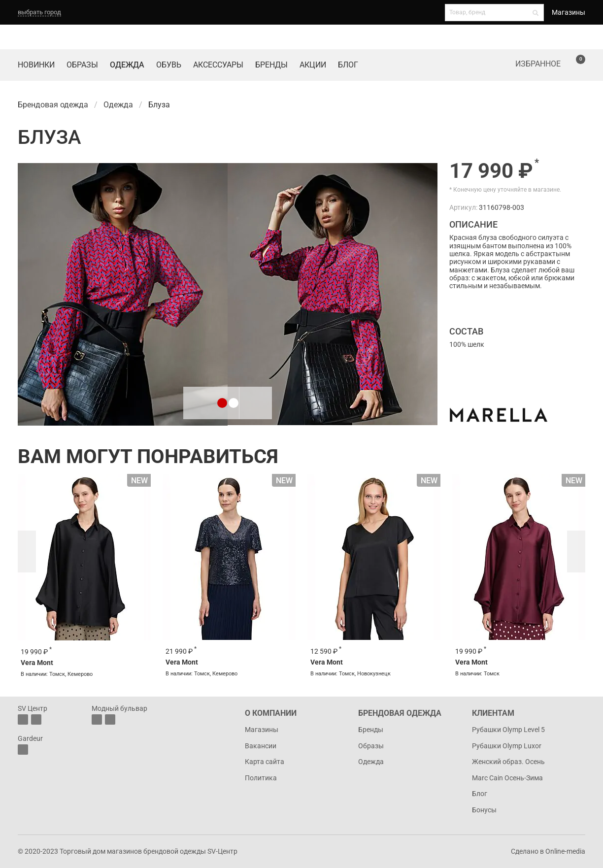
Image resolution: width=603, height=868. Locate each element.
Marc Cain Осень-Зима (507, 778)
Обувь (169, 65)
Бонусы (484, 810)
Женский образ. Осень (508, 762)
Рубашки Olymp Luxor (507, 746)
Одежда (127, 65)
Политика (261, 778)
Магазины (569, 12)
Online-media (565, 851)
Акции (313, 65)
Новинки (36, 65)
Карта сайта (265, 762)
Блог (348, 65)
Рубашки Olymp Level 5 (508, 730)
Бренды (271, 65)
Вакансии (261, 746)
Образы (82, 65)
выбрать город (39, 12)
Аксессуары (218, 65)
